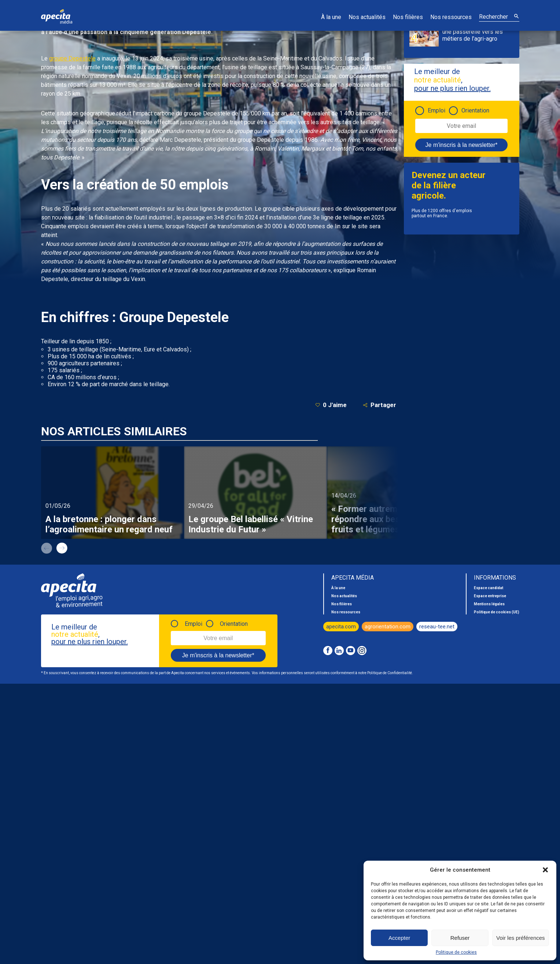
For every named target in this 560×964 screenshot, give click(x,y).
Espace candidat (489, 588)
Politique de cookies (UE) (497, 612)
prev (47, 548)
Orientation (475, 110)
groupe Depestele (72, 58)
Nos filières (408, 17)
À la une (331, 17)
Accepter (399, 938)
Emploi (436, 110)
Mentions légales (489, 604)
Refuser (460, 938)
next (62, 548)
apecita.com (341, 627)
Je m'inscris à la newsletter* (462, 145)
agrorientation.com (388, 627)
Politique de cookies (456, 952)
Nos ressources (451, 17)
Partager (380, 405)
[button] (545, 870)
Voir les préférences (521, 938)
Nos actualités (367, 17)
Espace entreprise (490, 596)
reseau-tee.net (437, 627)
